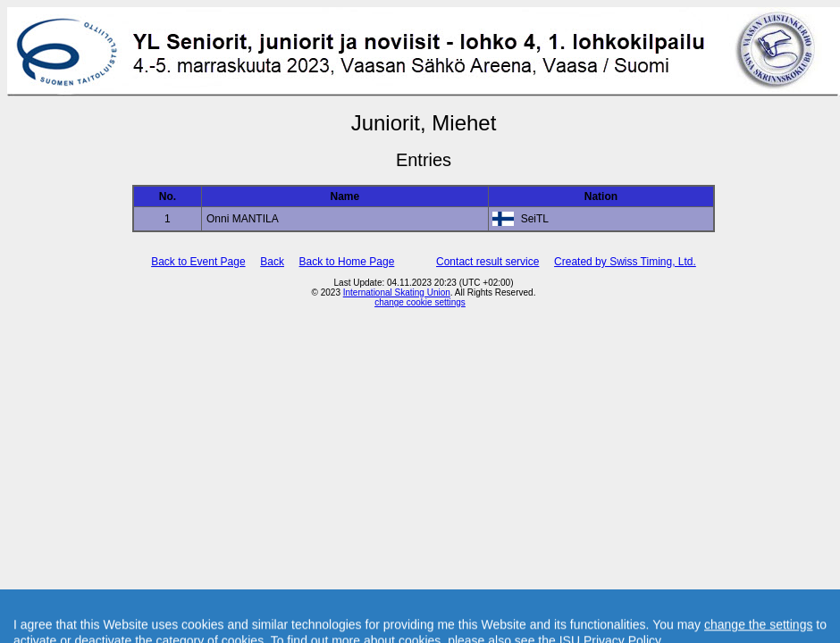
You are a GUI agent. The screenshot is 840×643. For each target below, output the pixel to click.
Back (272, 262)
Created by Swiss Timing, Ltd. (625, 262)
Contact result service (487, 262)
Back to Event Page (198, 262)
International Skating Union (397, 292)
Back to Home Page (347, 262)
